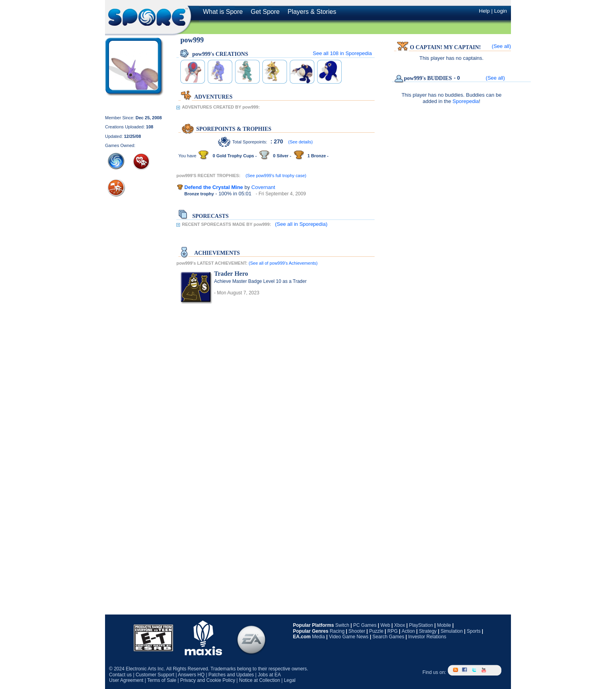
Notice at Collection (259, 680)
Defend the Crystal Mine (214, 187)
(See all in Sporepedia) (301, 224)
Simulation (451, 631)
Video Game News (349, 637)
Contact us (120, 675)
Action (408, 631)
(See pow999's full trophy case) (276, 176)
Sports (473, 631)
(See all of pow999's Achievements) (283, 263)
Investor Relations (427, 637)
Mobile (444, 625)
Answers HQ (191, 675)
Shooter (357, 631)
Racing (337, 631)
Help (484, 11)
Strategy (428, 631)
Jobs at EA (269, 675)
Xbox (399, 625)
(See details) (300, 142)
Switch (342, 625)
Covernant (263, 187)
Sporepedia (466, 101)
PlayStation (421, 625)
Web (385, 625)
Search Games (388, 637)
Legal (290, 680)
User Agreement (126, 680)
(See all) (501, 46)
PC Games (365, 625)
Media (319, 637)
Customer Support (155, 675)
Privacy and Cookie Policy (208, 680)
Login (500, 11)
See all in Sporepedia (342, 53)
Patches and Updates (231, 675)
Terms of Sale (162, 680)
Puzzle (376, 631)
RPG (392, 631)
